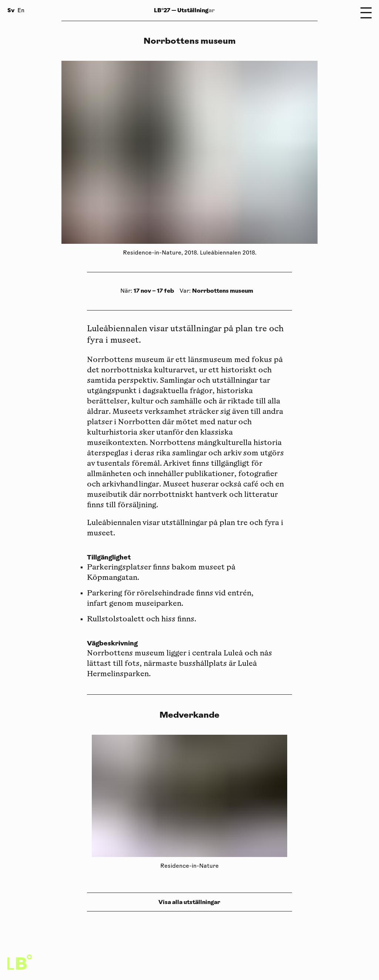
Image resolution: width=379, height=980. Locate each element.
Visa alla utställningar (189, 902)
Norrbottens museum (223, 291)
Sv (11, 10)
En (21, 11)
